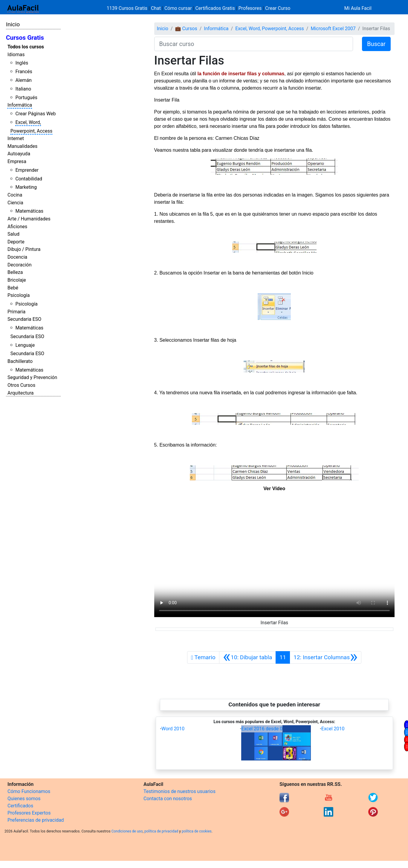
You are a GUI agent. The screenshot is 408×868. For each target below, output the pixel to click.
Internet (16, 138)
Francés (24, 72)
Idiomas (16, 55)
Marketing (26, 187)
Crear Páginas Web (35, 114)
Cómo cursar (178, 8)
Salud (13, 234)
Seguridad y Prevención (32, 377)
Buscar (376, 44)
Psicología (19, 295)
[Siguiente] (326, 657)
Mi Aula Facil (358, 8)
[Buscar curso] (254, 44)
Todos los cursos (26, 47)
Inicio (13, 24)
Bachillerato (20, 361)
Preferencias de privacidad (36, 820)
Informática (20, 105)
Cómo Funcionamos (29, 791)
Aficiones (17, 227)
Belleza (15, 272)
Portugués (26, 98)
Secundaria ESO (24, 319)
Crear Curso (278, 8)
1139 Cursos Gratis (128, 8)
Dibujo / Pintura (24, 249)
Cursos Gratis (25, 38)
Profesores (250, 8)
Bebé (13, 288)
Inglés (22, 63)
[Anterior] (248, 657)
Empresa (17, 161)
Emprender (27, 170)
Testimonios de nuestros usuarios (179, 791)
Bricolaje (17, 280)
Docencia (17, 257)
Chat (156, 8)
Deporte (16, 242)
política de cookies (197, 831)
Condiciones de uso (127, 831)
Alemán (23, 80)
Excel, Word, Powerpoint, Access (270, 29)
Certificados (20, 806)
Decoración (20, 265)
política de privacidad (161, 831)
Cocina (15, 195)
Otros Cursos (21, 385)
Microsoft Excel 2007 (333, 29)
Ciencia (15, 203)
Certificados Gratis (215, 8)
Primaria (16, 312)
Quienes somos (24, 799)
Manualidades (22, 146)
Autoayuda (19, 154)
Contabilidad (29, 179)
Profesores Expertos (29, 813)
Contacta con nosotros (168, 799)
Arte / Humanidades (29, 219)
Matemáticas (29, 211)
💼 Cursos (186, 29)
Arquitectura (20, 393)
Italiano (23, 89)
